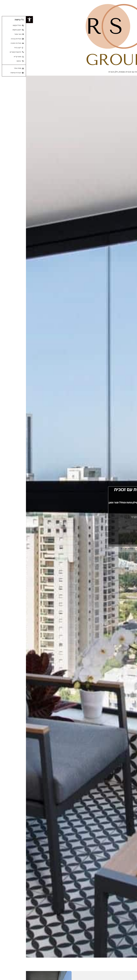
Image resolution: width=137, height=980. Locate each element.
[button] (3, 20)
